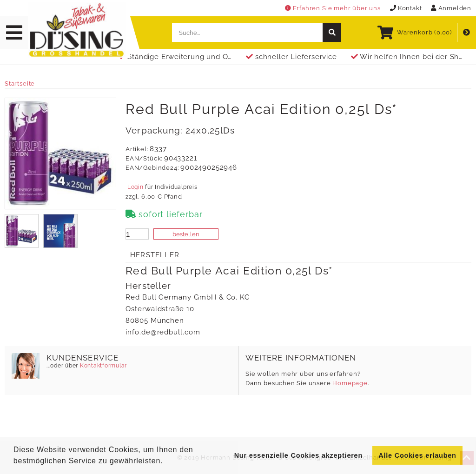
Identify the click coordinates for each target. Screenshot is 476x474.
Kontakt (406, 8)
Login (135, 187)
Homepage (350, 383)
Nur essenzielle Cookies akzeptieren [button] (298, 455)
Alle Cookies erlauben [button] (417, 455)
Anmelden (451, 8)
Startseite (20, 83)
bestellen (186, 234)
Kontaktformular (102, 366)
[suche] (332, 33)
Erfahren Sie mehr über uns (333, 8)
